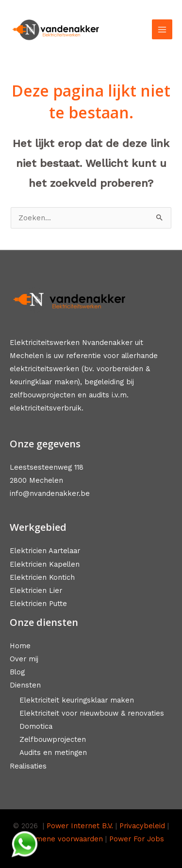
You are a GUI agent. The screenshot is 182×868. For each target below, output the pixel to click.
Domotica (36, 726)
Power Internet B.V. (80, 826)
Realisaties (28, 766)
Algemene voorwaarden (62, 839)
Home (20, 646)
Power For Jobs (137, 839)
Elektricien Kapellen (45, 564)
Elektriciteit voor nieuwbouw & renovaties (92, 713)
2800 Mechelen (36, 480)
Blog (17, 672)
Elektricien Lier (36, 590)
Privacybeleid (142, 826)
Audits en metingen (53, 753)
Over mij (24, 659)
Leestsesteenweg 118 (47, 467)
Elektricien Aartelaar (45, 551)
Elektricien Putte (38, 604)
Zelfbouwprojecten (53, 739)
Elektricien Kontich (42, 577)
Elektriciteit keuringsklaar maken (77, 700)
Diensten (25, 685)
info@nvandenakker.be (50, 493)
